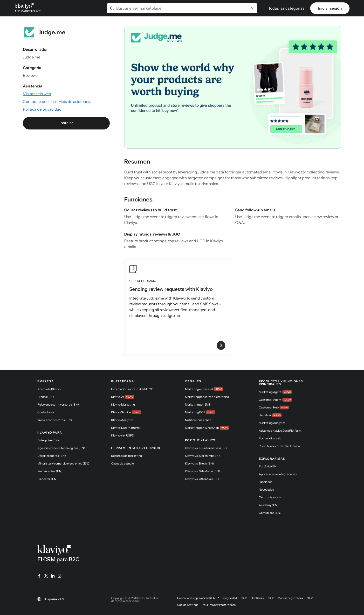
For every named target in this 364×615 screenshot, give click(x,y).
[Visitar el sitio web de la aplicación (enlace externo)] (37, 94)
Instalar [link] (66, 123)
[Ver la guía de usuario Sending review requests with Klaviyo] (177, 307)
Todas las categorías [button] (286, 8)
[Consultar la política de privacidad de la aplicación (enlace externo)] (42, 109)
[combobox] (182, 8)
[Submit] (112, 8)
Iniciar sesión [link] (330, 8)
